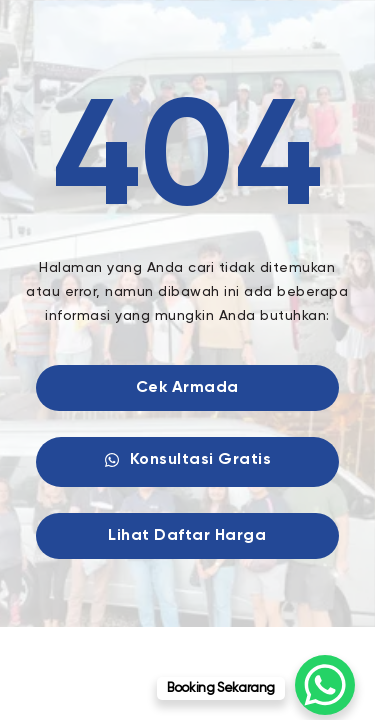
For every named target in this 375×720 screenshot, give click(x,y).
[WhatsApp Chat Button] (325, 685)
